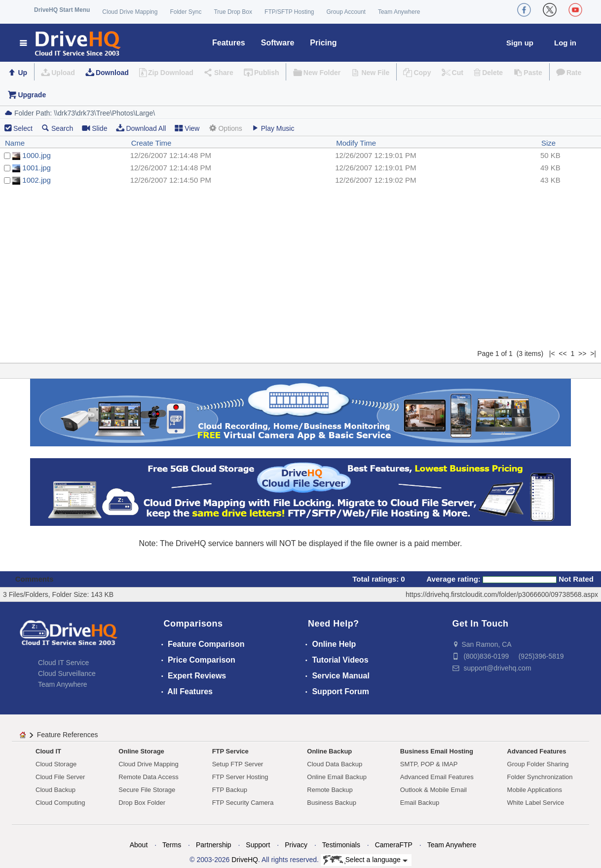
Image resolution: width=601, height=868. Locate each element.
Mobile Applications (535, 790)
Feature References (68, 735)
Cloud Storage (56, 764)
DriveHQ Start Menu (62, 10)
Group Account (346, 12)
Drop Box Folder (142, 803)
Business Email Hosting (437, 751)
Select (23, 128)
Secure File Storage (147, 790)
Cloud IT (48, 751)
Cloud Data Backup (335, 764)
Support (258, 845)
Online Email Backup (337, 777)
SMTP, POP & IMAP (429, 764)
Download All (141, 128)
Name (15, 143)
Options (225, 128)
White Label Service (536, 803)
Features (229, 43)
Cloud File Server (60, 777)
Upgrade (32, 95)
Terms (172, 845)
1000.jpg (37, 155)
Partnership (214, 845)
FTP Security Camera (243, 803)
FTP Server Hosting (240, 777)
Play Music (273, 128)
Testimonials (341, 845)
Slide (94, 128)
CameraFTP (394, 845)
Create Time (151, 143)
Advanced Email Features (437, 777)
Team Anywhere (399, 12)
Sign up (520, 43)
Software (278, 43)
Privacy (296, 845)
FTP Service (230, 751)
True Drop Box (233, 12)
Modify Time (356, 143)
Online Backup (329, 751)
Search (57, 128)
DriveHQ (245, 860)
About (139, 845)
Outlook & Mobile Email (433, 790)
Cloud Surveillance (67, 673)
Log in (565, 43)
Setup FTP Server (238, 764)
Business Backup (332, 803)
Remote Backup (330, 790)
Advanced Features (537, 751)
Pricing (323, 43)
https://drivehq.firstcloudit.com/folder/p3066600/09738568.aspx (502, 594)
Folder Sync (186, 12)
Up (22, 73)
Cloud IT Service (63, 663)
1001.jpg (37, 168)
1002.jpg (37, 180)
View (187, 128)
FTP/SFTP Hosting (289, 12)
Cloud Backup (56, 790)
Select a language (365, 860)
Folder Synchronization (540, 777)
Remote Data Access (148, 777)
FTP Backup (230, 790)
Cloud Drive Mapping (130, 12)
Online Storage (141, 751)
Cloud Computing (60, 803)
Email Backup (420, 803)
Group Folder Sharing (538, 764)
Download (112, 73)
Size (548, 143)
